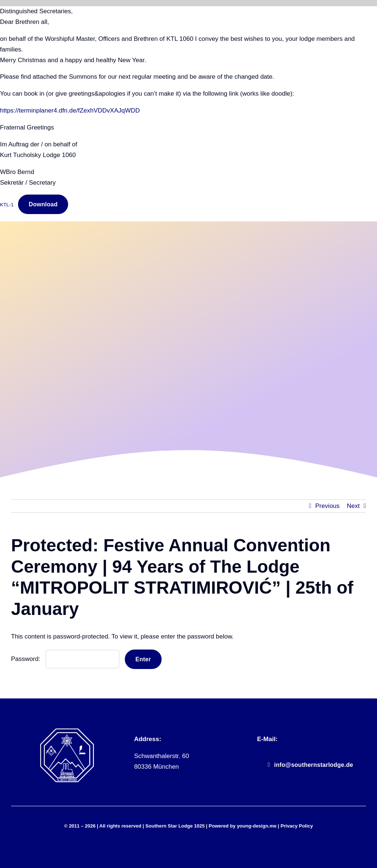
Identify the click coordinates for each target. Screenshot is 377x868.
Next (353, 506)
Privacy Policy (297, 826)
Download (43, 204)
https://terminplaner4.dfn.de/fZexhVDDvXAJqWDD (70, 111)
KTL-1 (7, 205)
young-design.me (257, 826)
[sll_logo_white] (67, 731)
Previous (327, 506)
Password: (65, 659)
